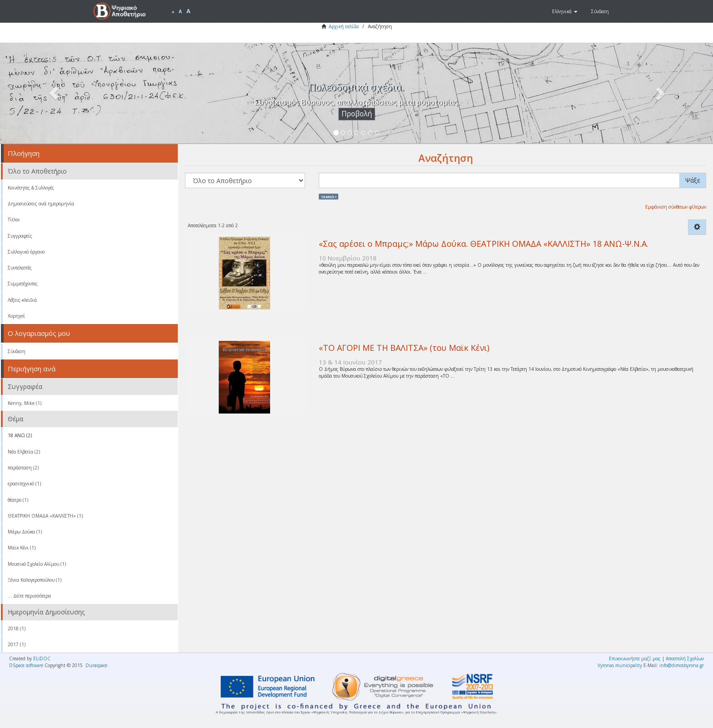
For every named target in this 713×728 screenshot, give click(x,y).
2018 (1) (17, 628)
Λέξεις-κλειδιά (22, 300)
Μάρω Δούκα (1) (25, 532)
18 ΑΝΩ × (329, 196)
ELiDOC (42, 658)
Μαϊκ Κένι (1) (22, 548)
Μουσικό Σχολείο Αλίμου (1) (37, 564)
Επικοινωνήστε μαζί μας (635, 658)
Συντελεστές (20, 268)
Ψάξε (693, 180)
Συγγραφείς (20, 236)
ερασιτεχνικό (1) (24, 484)
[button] (565, 11)
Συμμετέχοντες (23, 284)
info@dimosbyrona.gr (682, 665)
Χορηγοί (16, 316)
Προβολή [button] (357, 114)
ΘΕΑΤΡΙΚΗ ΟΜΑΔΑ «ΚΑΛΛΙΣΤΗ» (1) (45, 516)
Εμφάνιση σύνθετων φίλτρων (676, 207)
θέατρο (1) (18, 500)
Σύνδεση (17, 351)
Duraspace (96, 665)
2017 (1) (17, 644)
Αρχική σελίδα (344, 26)
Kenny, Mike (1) (25, 403)
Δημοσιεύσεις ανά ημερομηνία (41, 204)
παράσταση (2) (23, 468)
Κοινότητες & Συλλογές (31, 188)
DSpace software (26, 665)
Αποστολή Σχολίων (685, 658)
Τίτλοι (14, 219)
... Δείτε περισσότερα (29, 596)
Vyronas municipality (620, 665)
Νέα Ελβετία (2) (24, 452)
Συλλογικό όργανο (26, 252)
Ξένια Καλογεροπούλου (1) (35, 580)
